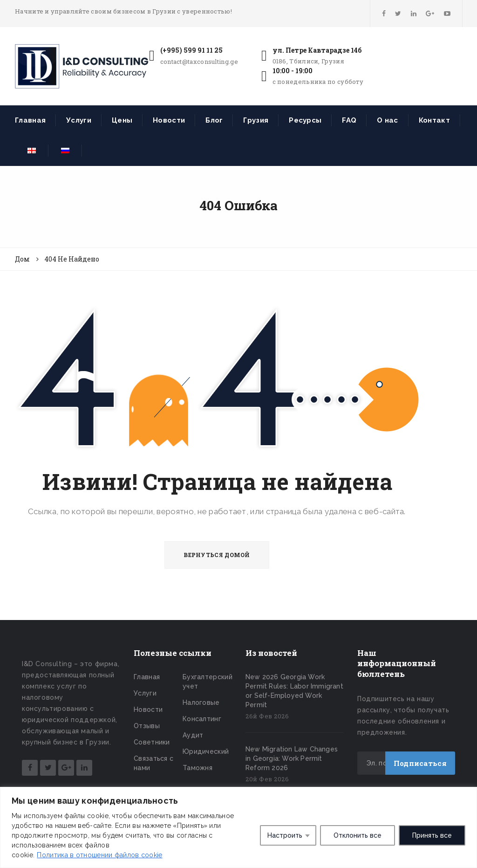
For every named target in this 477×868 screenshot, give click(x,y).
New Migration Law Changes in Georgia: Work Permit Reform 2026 (292, 758)
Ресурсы (305, 120)
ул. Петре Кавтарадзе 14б (317, 50)
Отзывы (147, 726)
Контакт (434, 120)
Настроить (285, 835)
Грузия (256, 120)
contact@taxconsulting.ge (199, 62)
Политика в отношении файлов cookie (99, 855)
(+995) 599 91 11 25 (191, 50)
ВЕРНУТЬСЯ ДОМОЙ (217, 555)
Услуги (79, 120)
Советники (152, 742)
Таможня (198, 768)
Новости (169, 120)
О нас (388, 120)
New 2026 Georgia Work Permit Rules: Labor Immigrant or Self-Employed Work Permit (294, 691)
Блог (214, 120)
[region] (238, 827)
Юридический (206, 751)
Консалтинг (202, 719)
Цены (122, 120)
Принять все (432, 835)
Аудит (193, 735)
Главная (30, 120)
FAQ (349, 120)
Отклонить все (358, 835)
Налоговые (201, 703)
